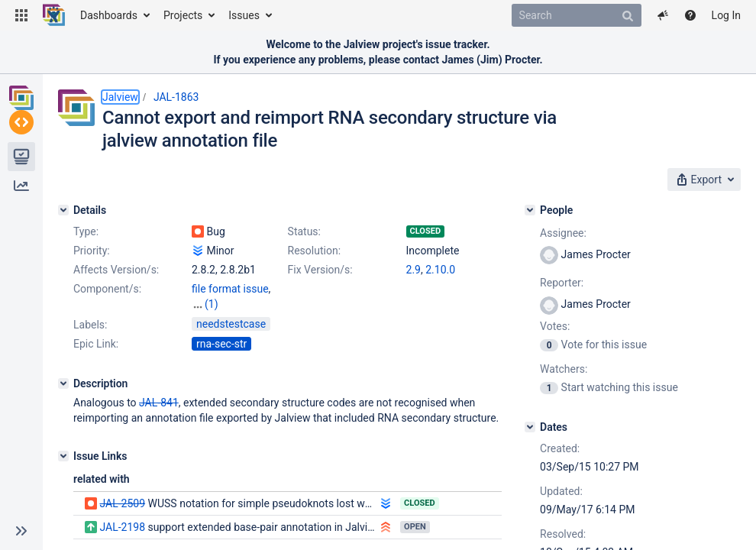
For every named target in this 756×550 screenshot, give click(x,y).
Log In (726, 15)
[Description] (63, 382)
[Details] (63, 210)
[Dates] (530, 427)
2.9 (414, 270)
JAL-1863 (176, 97)
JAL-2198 (122, 526)
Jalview (120, 97)
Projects (183, 15)
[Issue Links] (63, 455)
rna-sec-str (221, 342)
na (197, 304)
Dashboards (109, 15)
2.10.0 (440, 270)
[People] (530, 210)
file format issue (230, 289)
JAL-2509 (122, 502)
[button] (21, 15)
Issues (244, 15)
